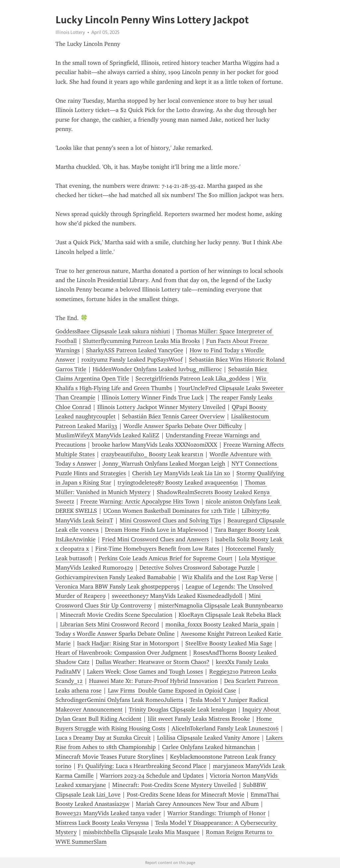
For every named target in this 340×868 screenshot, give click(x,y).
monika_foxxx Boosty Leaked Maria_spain (220, 624)
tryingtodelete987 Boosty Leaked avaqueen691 (178, 483)
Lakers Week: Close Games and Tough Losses (145, 672)
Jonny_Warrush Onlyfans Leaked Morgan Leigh (164, 464)
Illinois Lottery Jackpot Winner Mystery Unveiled (161, 407)
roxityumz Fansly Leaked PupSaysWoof (132, 360)
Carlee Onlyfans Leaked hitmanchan (209, 747)
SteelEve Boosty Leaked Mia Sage (229, 643)
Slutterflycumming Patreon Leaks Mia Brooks (141, 341)
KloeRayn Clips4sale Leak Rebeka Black (230, 615)
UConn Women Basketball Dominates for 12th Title (169, 511)
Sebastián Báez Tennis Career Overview (173, 416)
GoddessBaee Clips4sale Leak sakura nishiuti (113, 331)
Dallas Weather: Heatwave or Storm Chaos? (153, 662)
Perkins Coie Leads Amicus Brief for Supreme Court (166, 558)
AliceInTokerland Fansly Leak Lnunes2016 (225, 728)
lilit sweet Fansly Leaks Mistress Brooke (199, 719)
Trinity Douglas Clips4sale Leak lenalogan (182, 709)
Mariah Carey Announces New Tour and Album (197, 804)
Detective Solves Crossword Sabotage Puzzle (197, 568)
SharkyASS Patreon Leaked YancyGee (135, 350)
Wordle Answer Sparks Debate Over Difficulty (183, 426)
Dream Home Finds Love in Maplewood (157, 530)
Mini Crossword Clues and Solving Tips (170, 520)
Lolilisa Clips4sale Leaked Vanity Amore (208, 738)
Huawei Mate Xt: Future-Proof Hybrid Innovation (153, 681)
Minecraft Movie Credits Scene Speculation (116, 615)
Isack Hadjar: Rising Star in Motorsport (128, 643)
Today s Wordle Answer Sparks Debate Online (115, 634)
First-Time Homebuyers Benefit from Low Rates (157, 549)
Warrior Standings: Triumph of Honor (216, 813)
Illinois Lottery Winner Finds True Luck (153, 397)
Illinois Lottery (70, 32)
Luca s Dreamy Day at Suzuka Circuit (103, 738)
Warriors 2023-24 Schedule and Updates (152, 776)
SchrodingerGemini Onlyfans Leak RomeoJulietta (119, 700)
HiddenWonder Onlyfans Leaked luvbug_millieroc (157, 369)
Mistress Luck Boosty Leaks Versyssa (102, 823)
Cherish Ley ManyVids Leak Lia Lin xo (181, 473)
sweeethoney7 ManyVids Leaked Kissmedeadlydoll (177, 596)
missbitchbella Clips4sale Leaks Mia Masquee (141, 832)
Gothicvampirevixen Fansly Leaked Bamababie (116, 577)
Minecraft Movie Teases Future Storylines (110, 757)
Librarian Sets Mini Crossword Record (110, 624)
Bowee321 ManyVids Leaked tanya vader (108, 813)
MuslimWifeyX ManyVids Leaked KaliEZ (107, 435)
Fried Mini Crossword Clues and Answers (155, 539)
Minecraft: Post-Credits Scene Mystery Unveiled (174, 785)
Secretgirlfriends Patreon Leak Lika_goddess (193, 379)
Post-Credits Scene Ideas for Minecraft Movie (186, 795)
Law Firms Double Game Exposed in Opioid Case (172, 691)
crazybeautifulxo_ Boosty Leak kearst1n (152, 454)
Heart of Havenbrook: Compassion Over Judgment (121, 653)
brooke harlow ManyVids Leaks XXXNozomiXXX (155, 445)
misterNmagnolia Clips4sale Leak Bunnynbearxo (220, 605)
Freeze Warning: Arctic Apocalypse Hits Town (140, 501)
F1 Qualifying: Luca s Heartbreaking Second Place (142, 766)
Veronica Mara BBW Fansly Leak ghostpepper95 (117, 587)
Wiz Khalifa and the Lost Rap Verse (228, 577)
